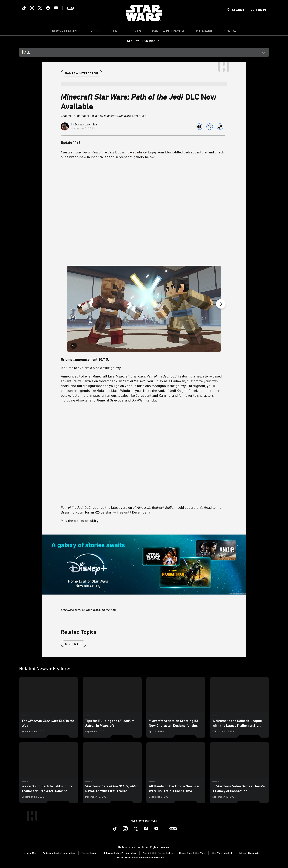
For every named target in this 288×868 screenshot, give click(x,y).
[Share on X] (210, 127)
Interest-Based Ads (249, 853)
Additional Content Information (59, 853)
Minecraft (73, 644)
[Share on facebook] (199, 127)
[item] (66, 32)
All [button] (27, 52)
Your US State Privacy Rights (158, 853)
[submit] (229, 10)
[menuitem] (95, 32)
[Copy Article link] (220, 127)
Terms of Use (29, 853)
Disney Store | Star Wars (192, 853)
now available (136, 152)
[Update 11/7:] (144, 142)
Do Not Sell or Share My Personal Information (141, 857)
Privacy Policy (89, 853)
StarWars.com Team (87, 124)
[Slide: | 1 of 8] (144, 309)
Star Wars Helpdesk (222, 853)
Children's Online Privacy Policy (119, 853)
